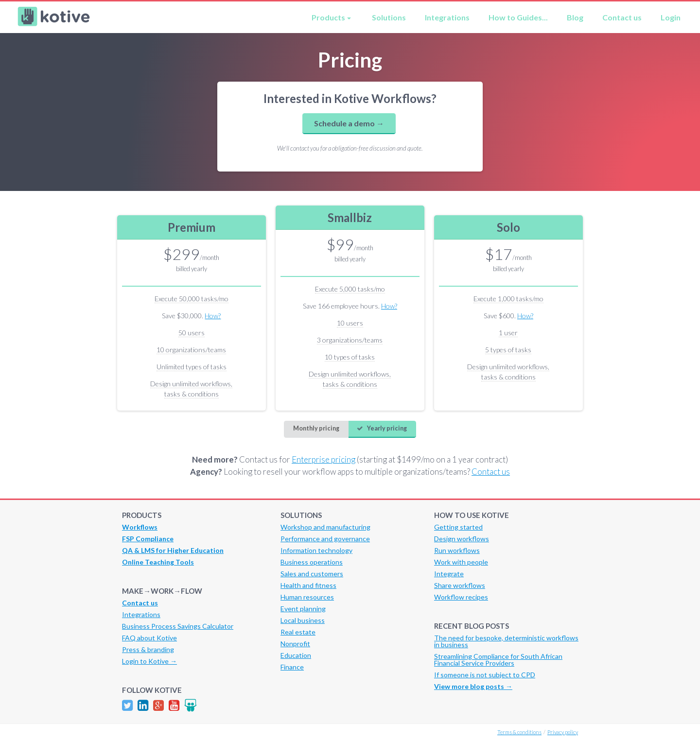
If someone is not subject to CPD (485, 675)
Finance (292, 667)
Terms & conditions (519, 732)
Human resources (307, 597)
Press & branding (148, 649)
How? (213, 316)
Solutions (389, 17)
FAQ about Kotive (149, 638)
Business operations (312, 562)
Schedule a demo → (349, 123)
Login (671, 17)
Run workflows (457, 550)
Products (328, 17)
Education (296, 655)
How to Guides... (518, 17)
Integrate (449, 574)
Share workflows (460, 585)
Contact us (622, 17)
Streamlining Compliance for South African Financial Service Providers (498, 660)
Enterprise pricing (324, 459)
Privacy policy (563, 732)
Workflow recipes (461, 597)
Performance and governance (325, 539)
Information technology (316, 550)
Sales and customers (312, 574)
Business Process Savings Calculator (178, 626)
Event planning (303, 609)
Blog (575, 17)
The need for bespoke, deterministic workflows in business (506, 641)
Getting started (458, 527)
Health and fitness (308, 585)
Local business (303, 620)
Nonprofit (295, 644)
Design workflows (462, 539)
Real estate (298, 632)
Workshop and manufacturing (325, 527)
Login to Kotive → (149, 661)
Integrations (447, 17)
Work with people (461, 562)
